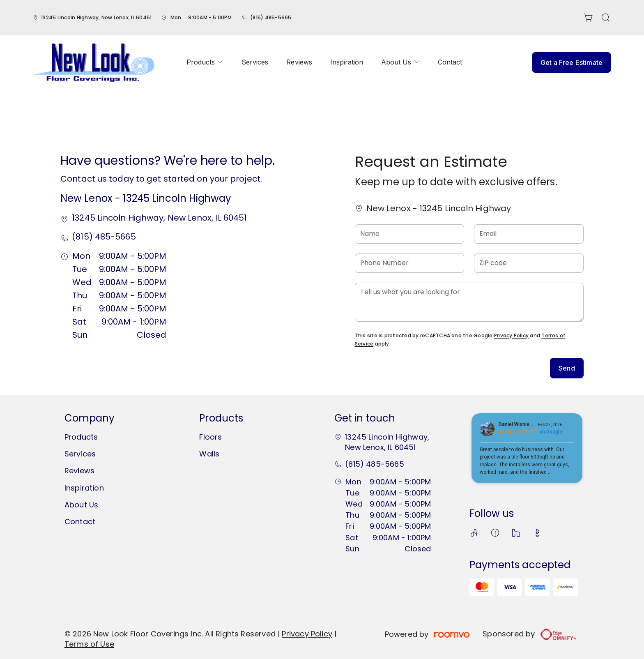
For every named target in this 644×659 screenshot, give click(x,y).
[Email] (529, 234)
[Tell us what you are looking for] (469, 302)
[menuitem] (205, 62)
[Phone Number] (410, 263)
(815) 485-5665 (271, 17)
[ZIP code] (529, 263)
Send (567, 368)
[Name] (410, 234)
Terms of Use (89, 644)
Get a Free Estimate (572, 62)
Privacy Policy (511, 335)
